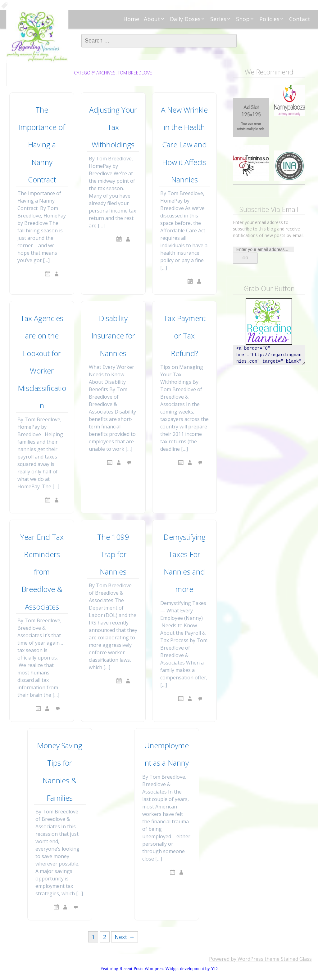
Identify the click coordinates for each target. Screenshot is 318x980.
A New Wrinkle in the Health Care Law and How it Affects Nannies (184, 145)
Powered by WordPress (236, 959)
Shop (243, 19)
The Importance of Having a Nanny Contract (42, 145)
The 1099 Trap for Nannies (113, 554)
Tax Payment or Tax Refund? (184, 336)
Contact (300, 19)
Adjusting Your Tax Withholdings (113, 127)
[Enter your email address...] (263, 249)
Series (218, 19)
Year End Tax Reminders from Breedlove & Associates (42, 572)
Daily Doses (185, 19)
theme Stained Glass (288, 959)
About (152, 19)
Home (131, 19)
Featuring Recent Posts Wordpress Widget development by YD (159, 969)
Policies (269, 19)
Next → (125, 937)
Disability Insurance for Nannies (113, 336)
